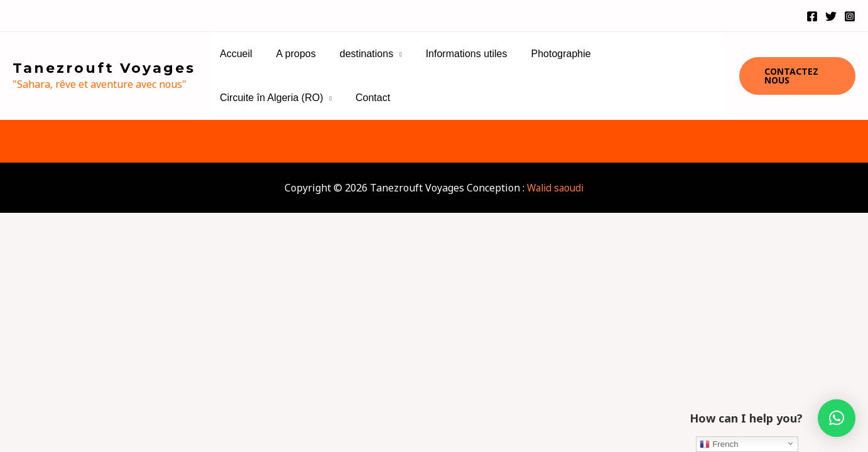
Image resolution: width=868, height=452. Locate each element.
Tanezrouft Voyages (104, 68)
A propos (290, 54)
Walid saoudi (556, 188)
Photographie (544, 54)
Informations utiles (453, 54)
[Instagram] (850, 16)
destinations (357, 54)
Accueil (234, 54)
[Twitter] (831, 16)
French (719, 444)
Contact (235, 98)
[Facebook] (812, 16)
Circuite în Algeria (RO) (646, 54)
